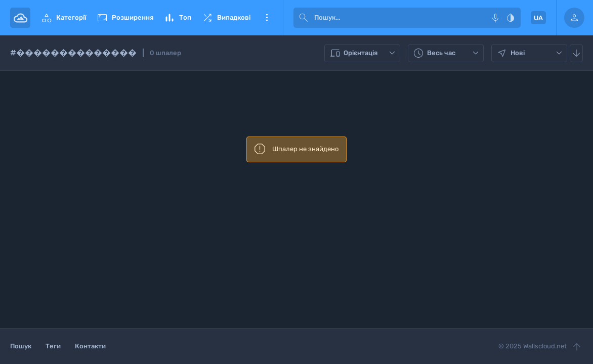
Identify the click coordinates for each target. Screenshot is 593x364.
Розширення (125, 18)
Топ (177, 18)
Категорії (63, 18)
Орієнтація (364, 53)
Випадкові (226, 18)
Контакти (90, 346)
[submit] (304, 18)
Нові (531, 53)
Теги (53, 346)
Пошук (21, 346)
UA (538, 18)
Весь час (447, 53)
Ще (267, 18)
